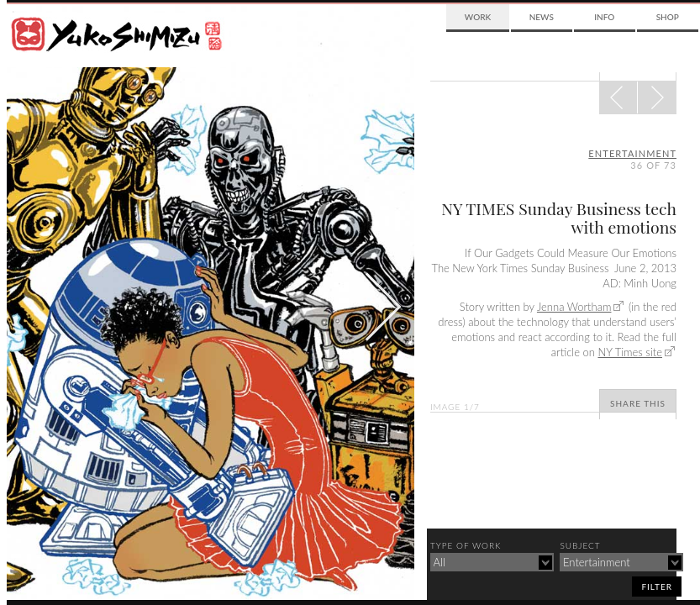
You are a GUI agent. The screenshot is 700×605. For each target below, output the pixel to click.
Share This (638, 403)
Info (604, 17)
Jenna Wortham (574, 307)
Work (478, 17)
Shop (668, 17)
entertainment (632, 153)
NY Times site (630, 352)
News (542, 17)
